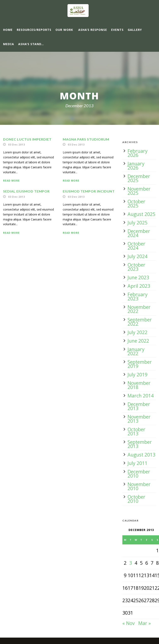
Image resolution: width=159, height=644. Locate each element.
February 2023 (138, 296)
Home (8, 30)
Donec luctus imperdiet (27, 139)
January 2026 (136, 166)
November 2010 (139, 486)
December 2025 (139, 178)
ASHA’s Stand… (31, 44)
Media (9, 44)
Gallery (135, 30)
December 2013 (139, 406)
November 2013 (139, 419)
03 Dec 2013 (17, 144)
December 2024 (139, 233)
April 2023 (139, 286)
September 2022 (140, 322)
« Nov (128, 623)
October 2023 (136, 267)
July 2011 (137, 463)
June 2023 (138, 277)
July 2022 (137, 332)
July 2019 (137, 374)
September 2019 (140, 364)
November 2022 (139, 309)
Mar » (145, 623)
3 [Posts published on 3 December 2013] (131, 563)
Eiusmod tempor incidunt (89, 191)
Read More (11, 181)
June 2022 (138, 341)
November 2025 (139, 191)
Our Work (64, 30)
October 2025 (136, 203)
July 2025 (137, 223)
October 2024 (136, 246)
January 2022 (136, 351)
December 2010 (139, 474)
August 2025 (141, 214)
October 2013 (136, 431)
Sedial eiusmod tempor (26, 191)
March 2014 (141, 396)
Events (117, 30)
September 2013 (140, 444)
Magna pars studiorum (86, 139)
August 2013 (141, 455)
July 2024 (137, 256)
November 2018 (139, 385)
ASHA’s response (93, 30)
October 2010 (136, 499)
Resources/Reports (34, 30)
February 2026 (138, 153)
